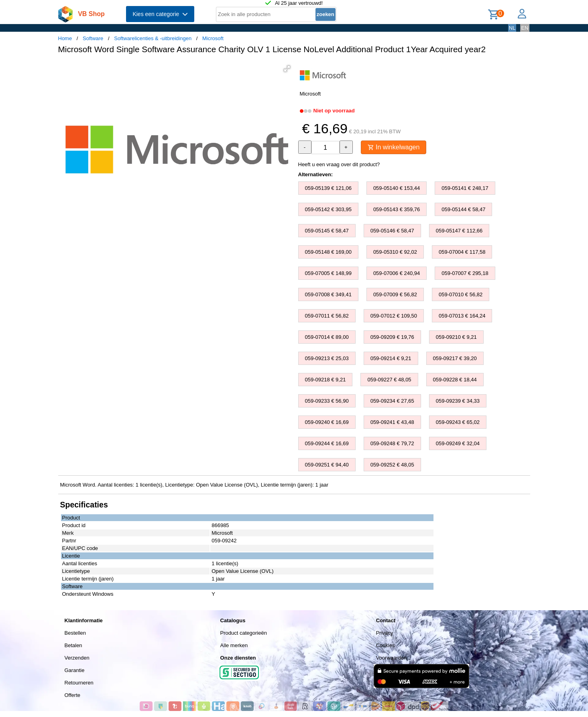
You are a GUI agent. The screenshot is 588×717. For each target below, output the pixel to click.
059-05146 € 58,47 (392, 231)
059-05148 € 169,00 (328, 252)
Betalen (73, 645)
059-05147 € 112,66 (459, 231)
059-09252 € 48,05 (392, 465)
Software (93, 38)
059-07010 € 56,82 (461, 294)
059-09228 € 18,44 (455, 380)
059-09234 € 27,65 (392, 401)
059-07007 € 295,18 (465, 273)
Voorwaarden (392, 658)
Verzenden (77, 658)
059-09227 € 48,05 (389, 380)
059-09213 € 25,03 (327, 358)
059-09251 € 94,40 (327, 465)
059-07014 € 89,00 (327, 337)
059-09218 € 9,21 (326, 380)
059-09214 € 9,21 (391, 358)
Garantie (75, 670)
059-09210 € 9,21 (456, 337)
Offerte (73, 695)
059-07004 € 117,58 (462, 252)
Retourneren (79, 683)
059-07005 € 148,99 (328, 273)
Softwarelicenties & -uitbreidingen (153, 38)
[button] (287, 69)
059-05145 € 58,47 (327, 231)
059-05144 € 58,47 (463, 209)
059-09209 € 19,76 (392, 337)
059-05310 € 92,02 (395, 252)
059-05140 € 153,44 (397, 188)
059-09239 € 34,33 (458, 401)
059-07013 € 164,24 (462, 316)
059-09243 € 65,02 (458, 422)
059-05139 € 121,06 (328, 188)
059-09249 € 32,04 (458, 443)
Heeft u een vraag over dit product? (339, 164)
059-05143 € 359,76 (397, 209)
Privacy (385, 633)
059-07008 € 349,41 (328, 294)
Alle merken (234, 645)
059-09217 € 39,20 (455, 358)
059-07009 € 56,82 (395, 294)
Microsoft (213, 38)
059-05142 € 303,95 (328, 209)
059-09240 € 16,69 (327, 422)
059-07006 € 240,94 (397, 273)
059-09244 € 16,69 (327, 443)
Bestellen (75, 633)
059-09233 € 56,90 (327, 401)
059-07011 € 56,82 (327, 316)
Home (65, 38)
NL (512, 28)
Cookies (386, 645)
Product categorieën (244, 633)
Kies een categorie (160, 14)
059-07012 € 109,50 (394, 316)
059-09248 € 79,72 (392, 443)
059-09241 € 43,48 (392, 422)
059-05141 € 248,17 (465, 188)
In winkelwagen (394, 147)
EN (525, 28)
